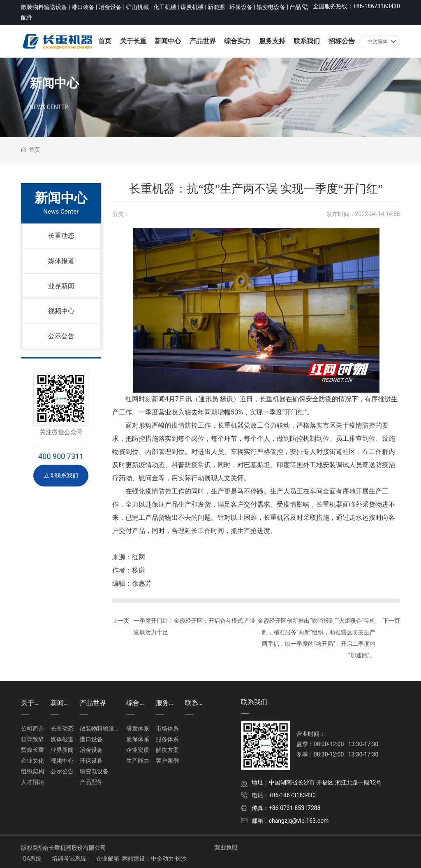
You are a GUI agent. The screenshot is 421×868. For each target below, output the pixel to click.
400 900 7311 (61, 456)
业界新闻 (61, 286)
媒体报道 (61, 261)
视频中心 (61, 311)
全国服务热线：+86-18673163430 (356, 6)
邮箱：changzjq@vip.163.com (290, 821)
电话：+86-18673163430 (284, 795)
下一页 (391, 621)
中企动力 (162, 859)
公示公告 (61, 336)
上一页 (121, 621)
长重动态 (61, 236)
